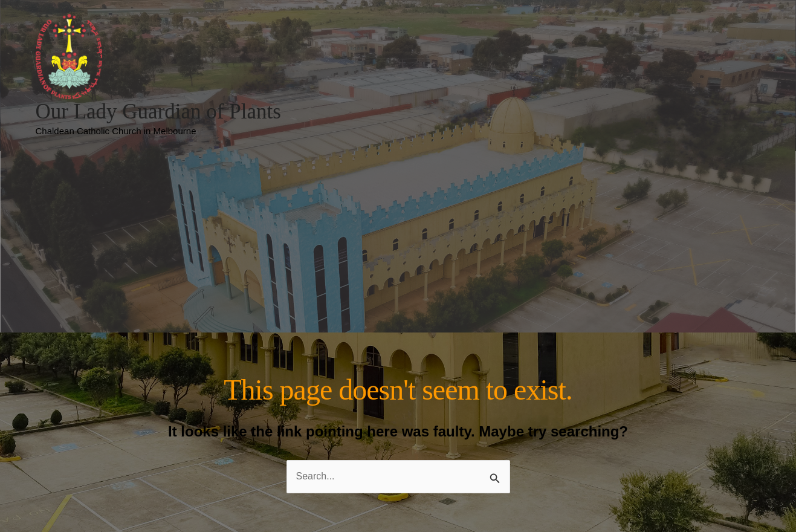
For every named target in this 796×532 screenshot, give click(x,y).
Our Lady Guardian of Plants (158, 112)
